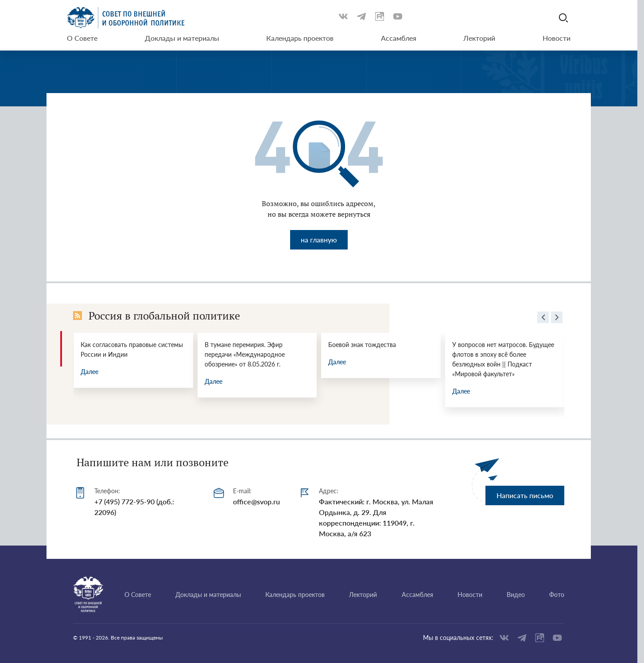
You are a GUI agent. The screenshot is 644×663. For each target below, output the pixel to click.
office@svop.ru (256, 501)
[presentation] (543, 319)
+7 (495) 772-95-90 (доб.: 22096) (134, 507)
